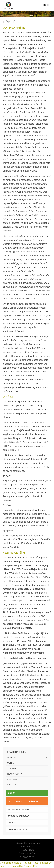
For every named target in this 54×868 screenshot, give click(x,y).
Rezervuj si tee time (19, 809)
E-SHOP (12, 793)
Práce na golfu (17, 752)
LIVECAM (12, 823)
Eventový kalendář (19, 816)
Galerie (12, 785)
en (49, 5)
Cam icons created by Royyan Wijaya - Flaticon (24, 863)
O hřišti (12, 757)
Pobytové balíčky (17, 830)
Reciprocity (15, 774)
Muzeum (12, 779)
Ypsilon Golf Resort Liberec (9, 5)
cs (44, 5)
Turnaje (12, 768)
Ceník (11, 763)
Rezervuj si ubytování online (24, 801)
